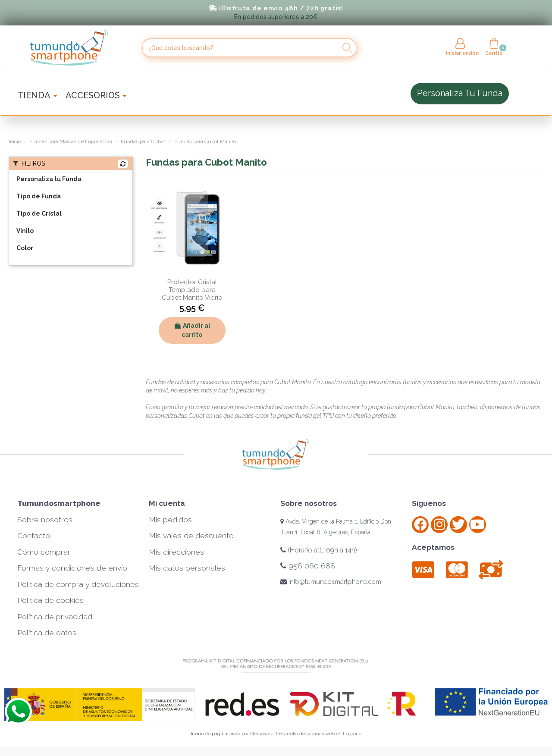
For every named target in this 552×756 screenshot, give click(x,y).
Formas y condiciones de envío (72, 568)
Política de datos (47, 633)
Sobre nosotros (45, 520)
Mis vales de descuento (191, 536)
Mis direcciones (176, 552)
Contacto (34, 536)
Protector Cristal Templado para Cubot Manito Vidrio (192, 290)
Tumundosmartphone (59, 503)
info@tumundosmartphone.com (331, 582)
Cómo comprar (44, 552)
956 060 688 (308, 566)
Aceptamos (433, 547)
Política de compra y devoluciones (78, 584)
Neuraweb (262, 734)
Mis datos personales (187, 568)
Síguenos (429, 503)
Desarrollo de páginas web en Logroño (319, 734)
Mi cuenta (167, 503)
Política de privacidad (55, 617)
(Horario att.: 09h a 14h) (319, 550)
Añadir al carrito (192, 330)
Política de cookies (50, 600)
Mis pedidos (170, 520)
